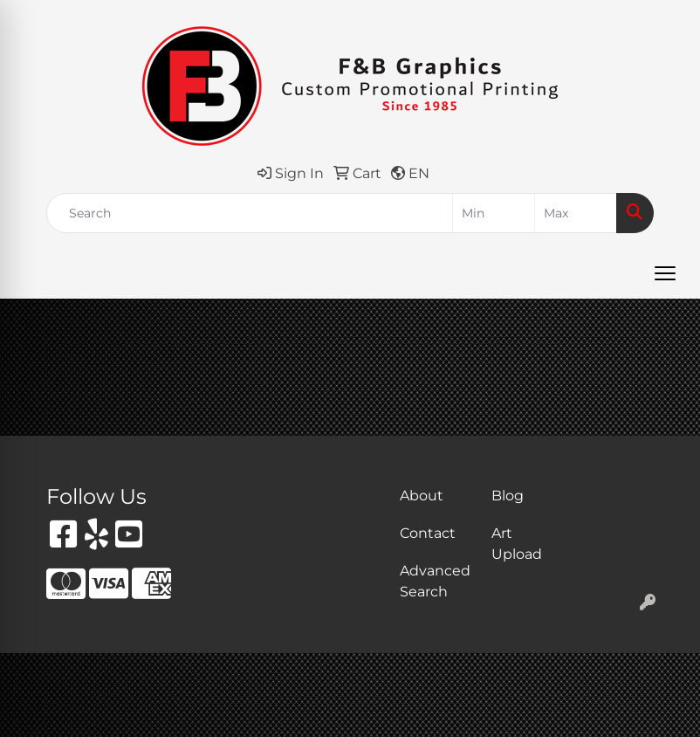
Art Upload (517, 544)
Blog (508, 496)
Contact (428, 533)
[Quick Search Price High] (576, 213)
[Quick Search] (250, 213)
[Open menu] (665, 273)
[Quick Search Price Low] (494, 213)
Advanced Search (435, 581)
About (422, 496)
